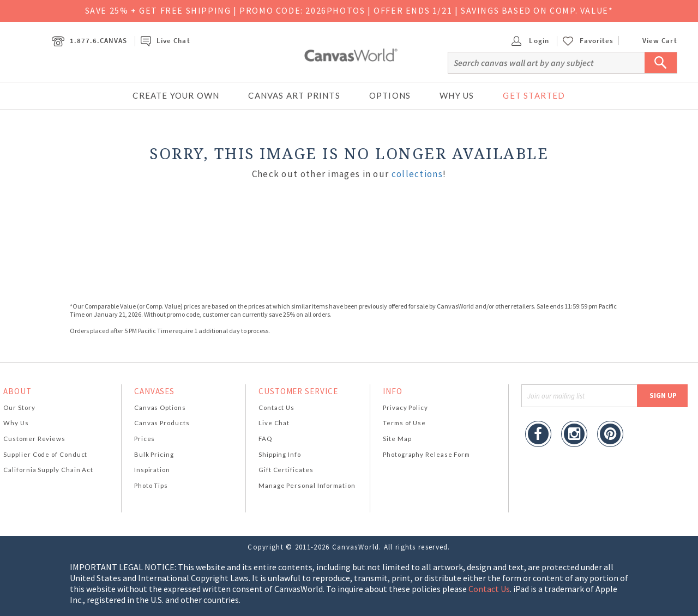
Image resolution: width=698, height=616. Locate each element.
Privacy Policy (405, 407)
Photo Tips (151, 485)
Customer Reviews (34, 439)
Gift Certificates (286, 470)
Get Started (534, 95)
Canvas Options (160, 407)
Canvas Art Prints (294, 95)
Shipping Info (280, 454)
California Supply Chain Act (48, 470)
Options (390, 95)
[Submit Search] (661, 63)
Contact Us (276, 407)
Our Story (19, 407)
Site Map (397, 439)
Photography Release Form (426, 454)
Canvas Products (162, 423)
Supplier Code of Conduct (45, 454)
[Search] (562, 63)
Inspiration (152, 470)
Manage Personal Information (307, 485)
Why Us (457, 95)
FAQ (265, 439)
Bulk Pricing (154, 454)
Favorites (597, 41)
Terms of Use (404, 423)
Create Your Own (176, 95)
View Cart (651, 41)
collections (417, 174)
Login (530, 41)
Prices (145, 439)
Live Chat (165, 41)
